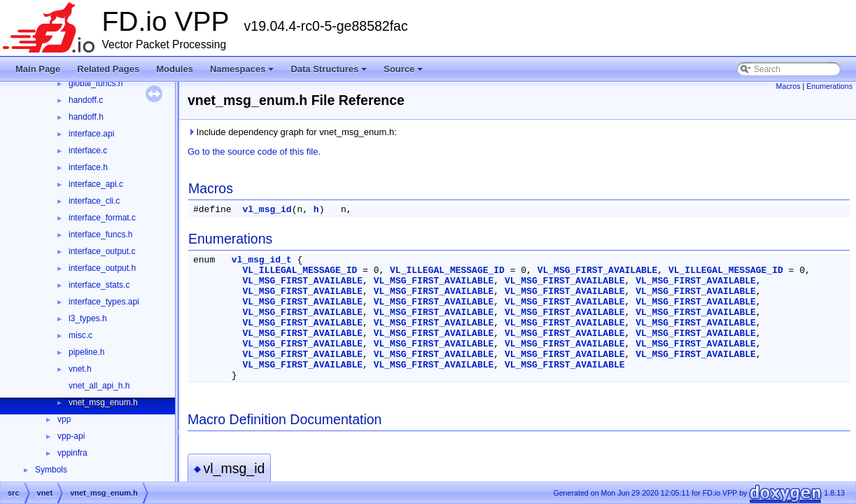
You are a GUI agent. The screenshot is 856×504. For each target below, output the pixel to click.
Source (404, 73)
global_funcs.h (96, 83)
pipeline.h (86, 352)
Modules (175, 69)
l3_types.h (88, 318)
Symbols (51, 470)
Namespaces (243, 73)
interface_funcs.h (100, 234)
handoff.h (86, 117)
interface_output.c (102, 251)
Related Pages (108, 69)
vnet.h (80, 369)
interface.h (88, 167)
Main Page (38, 69)
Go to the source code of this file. (254, 152)
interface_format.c (102, 218)
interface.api (91, 134)
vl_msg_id (267, 210)
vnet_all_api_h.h (99, 386)
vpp (64, 419)
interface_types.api (104, 302)
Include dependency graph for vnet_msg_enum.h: (292, 132)
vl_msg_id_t (262, 260)
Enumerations (829, 86)
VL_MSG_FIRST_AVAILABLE (598, 271)
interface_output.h (102, 268)
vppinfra (72, 453)
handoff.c (86, 100)
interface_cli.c (94, 201)
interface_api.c (96, 184)
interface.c (88, 150)
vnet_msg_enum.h (103, 402)
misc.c (80, 335)
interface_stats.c (99, 285)
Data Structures (330, 73)
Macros (788, 86)
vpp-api (71, 436)
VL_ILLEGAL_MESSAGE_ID (300, 271)
